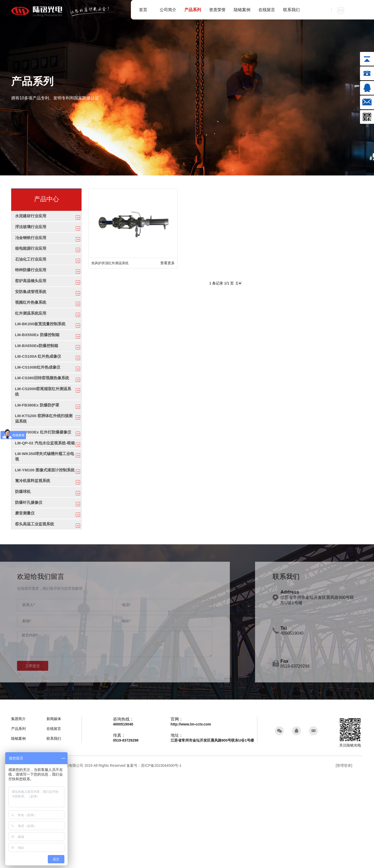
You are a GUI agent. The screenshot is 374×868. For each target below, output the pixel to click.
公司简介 (168, 10)
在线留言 (267, 10)
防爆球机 (23, 574)
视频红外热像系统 (32, 327)
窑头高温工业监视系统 (36, 615)
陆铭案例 (242, 10)
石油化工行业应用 (32, 272)
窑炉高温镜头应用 (32, 299)
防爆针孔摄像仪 (30, 587)
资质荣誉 (217, 10)
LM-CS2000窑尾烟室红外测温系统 (45, 439)
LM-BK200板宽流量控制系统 (42, 354)
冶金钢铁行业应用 (32, 245)
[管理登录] (344, 858)
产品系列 (193, 10)
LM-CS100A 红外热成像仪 (40, 395)
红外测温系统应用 (32, 341)
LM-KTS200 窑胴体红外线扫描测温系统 (44, 472)
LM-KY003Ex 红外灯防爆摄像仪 (45, 489)
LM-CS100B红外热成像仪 (39, 409)
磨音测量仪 (25, 601)
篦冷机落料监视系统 (34, 560)
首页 (143, 10)
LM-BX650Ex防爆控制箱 (38, 382)
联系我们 (291, 10)
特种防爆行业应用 (32, 286)
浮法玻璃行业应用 (32, 231)
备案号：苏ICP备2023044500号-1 (154, 858)
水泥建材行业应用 (32, 217)
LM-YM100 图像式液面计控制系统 (45, 544)
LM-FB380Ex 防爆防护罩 (38, 456)
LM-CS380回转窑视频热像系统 (44, 423)
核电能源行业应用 (32, 258)
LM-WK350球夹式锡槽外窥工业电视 (44, 524)
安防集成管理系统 (32, 313)
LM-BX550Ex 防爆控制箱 (39, 368)
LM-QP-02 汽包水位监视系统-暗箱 (45, 505)
